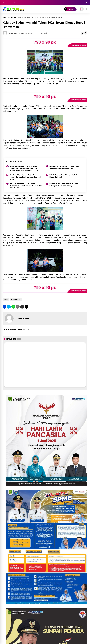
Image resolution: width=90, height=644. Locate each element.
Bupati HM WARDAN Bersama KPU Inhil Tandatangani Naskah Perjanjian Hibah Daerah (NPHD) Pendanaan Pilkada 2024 (24, 168)
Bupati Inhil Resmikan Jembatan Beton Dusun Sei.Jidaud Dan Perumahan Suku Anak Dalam (25, 177)
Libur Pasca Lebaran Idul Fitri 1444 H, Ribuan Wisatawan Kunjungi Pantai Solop (65, 167)
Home (4, 17)
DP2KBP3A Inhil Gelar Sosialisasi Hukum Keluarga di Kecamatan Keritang (64, 185)
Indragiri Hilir (12, 17)
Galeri (6, 300)
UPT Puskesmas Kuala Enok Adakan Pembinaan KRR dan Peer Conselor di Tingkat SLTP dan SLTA (26, 186)
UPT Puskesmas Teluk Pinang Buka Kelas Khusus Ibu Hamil (64, 176)
